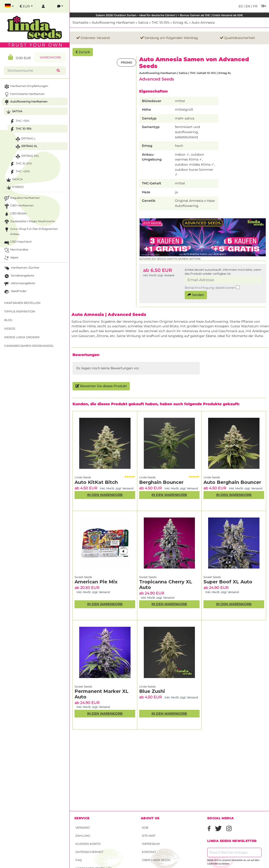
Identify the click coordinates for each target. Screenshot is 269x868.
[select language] (9, 6)
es (241, 6)
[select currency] (26, 6)
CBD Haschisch (18, 242)
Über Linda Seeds (156, 860)
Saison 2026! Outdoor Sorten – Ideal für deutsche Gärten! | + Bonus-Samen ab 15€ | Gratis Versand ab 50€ (169, 15)
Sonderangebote (19, 276)
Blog (8, 320)
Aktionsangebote (19, 284)
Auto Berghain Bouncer (232, 482)
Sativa (143, 23)
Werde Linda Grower (22, 337)
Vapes (11, 258)
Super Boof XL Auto (228, 582)
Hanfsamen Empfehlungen (26, 87)
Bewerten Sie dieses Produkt (101, 386)
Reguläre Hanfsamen (21, 198)
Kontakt (149, 852)
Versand (83, 828)
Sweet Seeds (83, 577)
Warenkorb (50, 57)
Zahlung (83, 836)
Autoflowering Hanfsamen (113, 23)
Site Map (149, 836)
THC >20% (19, 172)
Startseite (80, 23)
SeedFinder (15, 292)
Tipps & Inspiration (20, 311)
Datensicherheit (89, 852)
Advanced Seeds (157, 79)
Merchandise (16, 250)
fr (255, 6)
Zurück (83, 52)
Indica (14, 180)
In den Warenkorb (105, 495)
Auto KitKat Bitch (96, 482)
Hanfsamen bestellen (22, 303)
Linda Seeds (83, 477)
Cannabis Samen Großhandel (29, 346)
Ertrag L (25, 139)
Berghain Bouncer (161, 482)
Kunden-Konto (88, 844)
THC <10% (19, 121)
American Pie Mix (96, 582)
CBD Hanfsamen (18, 206)
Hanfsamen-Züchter (21, 268)
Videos (10, 329)
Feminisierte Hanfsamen (24, 95)
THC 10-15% (161, 23)
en (247, 6)
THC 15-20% (20, 164)
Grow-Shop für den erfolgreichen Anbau (31, 231)
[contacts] (60, 6)
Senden (196, 295)
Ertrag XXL (27, 156)
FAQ (79, 860)
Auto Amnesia (203, 23)
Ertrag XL (181, 23)
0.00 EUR (19, 57)
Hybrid (14, 188)
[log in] (43, 6)
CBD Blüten (15, 214)
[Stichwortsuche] (31, 71)
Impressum (151, 844)
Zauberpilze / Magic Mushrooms (29, 222)
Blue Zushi (152, 691)
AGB (145, 828)
